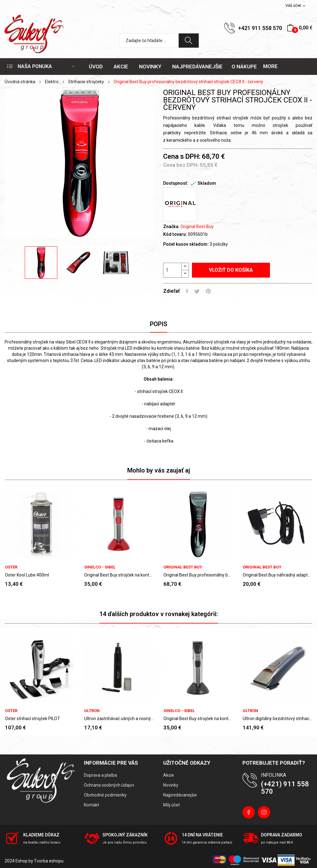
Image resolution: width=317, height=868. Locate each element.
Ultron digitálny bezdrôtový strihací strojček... (277, 719)
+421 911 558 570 (260, 28)
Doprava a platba (100, 775)
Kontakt (91, 805)
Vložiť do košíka (231, 270)
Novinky (171, 785)
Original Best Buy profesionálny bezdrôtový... (198, 575)
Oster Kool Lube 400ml (27, 575)
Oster (11, 567)
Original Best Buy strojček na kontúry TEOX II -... (119, 575)
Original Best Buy (197, 227)
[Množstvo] (172, 270)
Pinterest (208, 291)
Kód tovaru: (175, 234)
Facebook (249, 812)
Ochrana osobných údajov (109, 785)
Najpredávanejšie (180, 795)
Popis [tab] (158, 324)
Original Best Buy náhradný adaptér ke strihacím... (277, 575)
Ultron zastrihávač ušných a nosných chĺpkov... (119, 719)
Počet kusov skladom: (186, 244)
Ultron (92, 711)
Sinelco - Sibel (100, 567)
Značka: (171, 227)
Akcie (169, 775)
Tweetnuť (197, 291)
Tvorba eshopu (49, 861)
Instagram (264, 812)
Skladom (207, 183)
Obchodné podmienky (105, 795)
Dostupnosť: (176, 183)
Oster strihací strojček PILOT (33, 719)
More (270, 66)
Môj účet (172, 805)
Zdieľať (187, 291)
